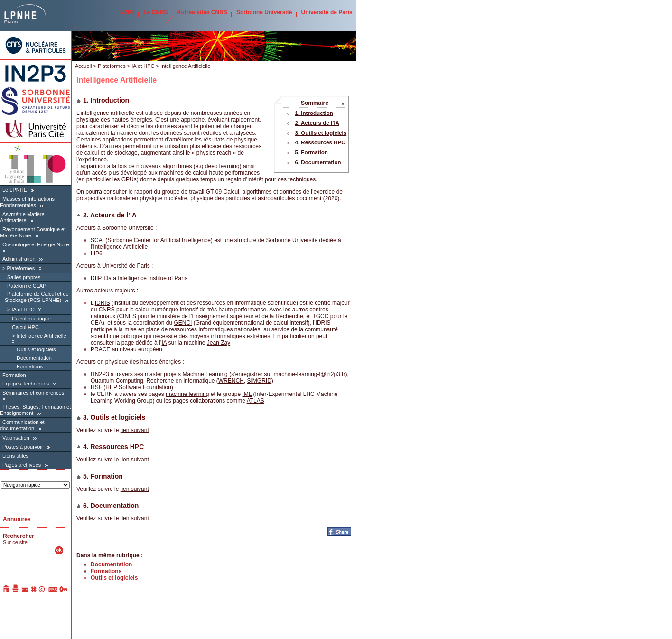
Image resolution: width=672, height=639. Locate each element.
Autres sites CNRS (202, 12)
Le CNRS (155, 12)
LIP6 (97, 254)
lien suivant (135, 430)
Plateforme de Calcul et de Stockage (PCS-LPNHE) (37, 297)
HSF (96, 387)
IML (247, 394)
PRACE (100, 349)
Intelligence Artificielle (41, 336)
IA (164, 343)
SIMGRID (259, 381)
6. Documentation (318, 162)
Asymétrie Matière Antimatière (22, 217)
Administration (19, 259)
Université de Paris (327, 12)
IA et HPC (23, 310)
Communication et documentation (22, 425)
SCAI (97, 240)
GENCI (183, 323)
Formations (30, 366)
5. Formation (311, 152)
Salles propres (24, 277)
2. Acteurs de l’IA (317, 123)
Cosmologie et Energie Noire (36, 244)
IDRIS (103, 303)
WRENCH (231, 381)
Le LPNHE (15, 190)
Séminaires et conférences (33, 393)
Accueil (83, 66)
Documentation (34, 358)
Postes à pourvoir (23, 447)
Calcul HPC (25, 327)
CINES (127, 316)
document (309, 198)
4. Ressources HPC (320, 142)
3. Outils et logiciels (321, 133)
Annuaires (17, 519)
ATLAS (256, 401)
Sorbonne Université (264, 12)
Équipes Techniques (26, 384)
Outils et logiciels (36, 349)
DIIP (96, 278)
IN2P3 (126, 12)
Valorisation (16, 438)
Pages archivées (22, 465)
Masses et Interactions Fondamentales (27, 202)
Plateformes (21, 268)
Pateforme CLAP (27, 286)
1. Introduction (314, 113)
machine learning (187, 394)
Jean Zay (219, 343)
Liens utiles (15, 456)
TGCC (320, 316)
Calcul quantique (31, 319)
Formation (14, 375)
